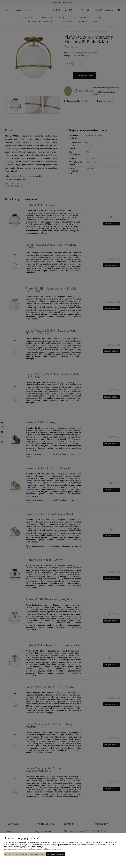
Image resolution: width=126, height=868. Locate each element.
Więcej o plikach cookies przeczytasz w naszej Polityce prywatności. (33, 849)
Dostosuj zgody (37, 854)
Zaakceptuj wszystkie (55, 854)
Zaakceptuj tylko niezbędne (16, 854)
